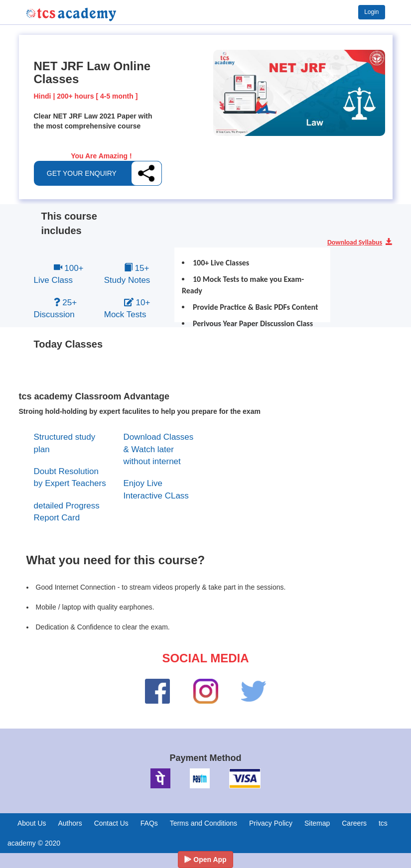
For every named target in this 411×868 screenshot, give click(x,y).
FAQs (149, 823)
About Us (32, 823)
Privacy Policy (271, 823)
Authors (70, 823)
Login (371, 12)
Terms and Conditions (204, 823)
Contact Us (111, 823)
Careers (354, 823)
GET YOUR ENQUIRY (82, 173)
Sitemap (317, 823)
